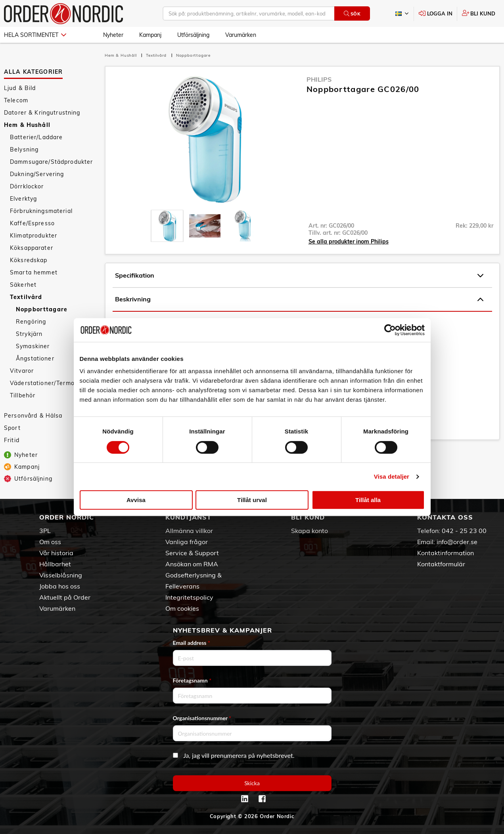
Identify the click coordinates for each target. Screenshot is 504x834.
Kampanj (150, 35)
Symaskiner (33, 346)
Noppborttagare (42, 309)
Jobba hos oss (60, 586)
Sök (352, 14)
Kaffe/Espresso (32, 223)
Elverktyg (23, 199)
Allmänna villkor (189, 531)
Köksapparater (32, 248)
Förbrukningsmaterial (41, 211)
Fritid (12, 440)
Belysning (24, 150)
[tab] (167, 226)
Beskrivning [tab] (299, 299)
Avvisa (136, 500)
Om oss (50, 542)
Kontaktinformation (446, 553)
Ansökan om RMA (192, 564)
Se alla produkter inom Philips (349, 242)
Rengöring (31, 322)
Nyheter (113, 35)
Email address (192, 643)
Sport (12, 428)
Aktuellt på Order (65, 597)
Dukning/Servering (37, 174)
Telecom (16, 100)
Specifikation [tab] (299, 276)
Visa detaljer (392, 476)
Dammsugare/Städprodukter (51, 162)
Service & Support (192, 553)
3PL (45, 531)
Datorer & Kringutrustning (42, 113)
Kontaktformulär (441, 564)
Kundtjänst (188, 517)
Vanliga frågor (187, 542)
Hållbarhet (55, 564)
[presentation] (167, 226)
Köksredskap (29, 260)
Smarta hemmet (34, 272)
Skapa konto (309, 531)
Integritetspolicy (189, 597)
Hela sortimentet (35, 35)
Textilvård (26, 297)
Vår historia (56, 553)
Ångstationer (35, 359)
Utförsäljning (193, 35)
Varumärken (241, 35)
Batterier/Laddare (36, 137)
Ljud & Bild (20, 88)
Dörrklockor (27, 186)
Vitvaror (22, 371)
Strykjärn (29, 334)
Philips (319, 79)
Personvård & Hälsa (33, 416)
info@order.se (457, 542)
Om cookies (182, 608)
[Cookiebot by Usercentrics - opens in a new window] (390, 330)
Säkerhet (23, 285)
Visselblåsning (61, 575)
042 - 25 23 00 (464, 531)
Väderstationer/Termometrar (52, 383)
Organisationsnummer (202, 718)
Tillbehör (23, 395)
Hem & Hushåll (27, 125)
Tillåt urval (252, 500)
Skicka (252, 783)
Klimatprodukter (34, 236)
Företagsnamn (192, 680)
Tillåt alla (368, 500)
